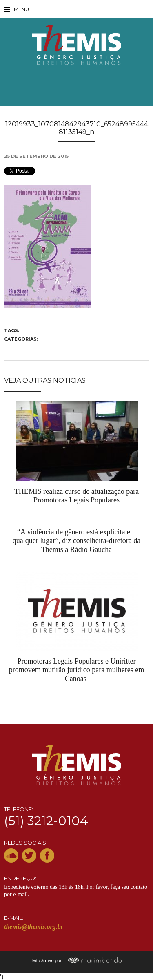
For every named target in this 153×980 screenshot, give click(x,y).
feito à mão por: (76, 960)
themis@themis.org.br (34, 927)
